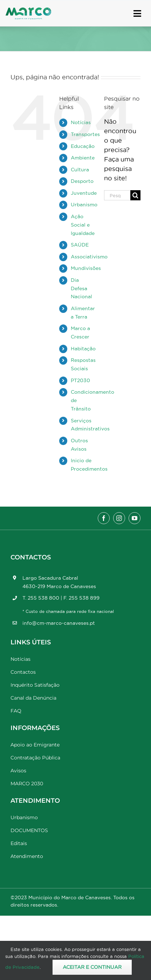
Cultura (80, 170)
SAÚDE (80, 245)
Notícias (81, 122)
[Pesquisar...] (117, 195)
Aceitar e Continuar (92, 967)
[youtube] (135, 518)
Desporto (82, 181)
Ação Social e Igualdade (83, 225)
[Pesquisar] (135, 195)
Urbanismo (84, 205)
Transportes (85, 134)
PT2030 (80, 380)
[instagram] (119, 518)
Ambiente (83, 158)
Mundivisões (86, 268)
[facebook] (104, 518)
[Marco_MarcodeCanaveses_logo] (28, 10)
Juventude (84, 193)
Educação (83, 146)
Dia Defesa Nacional (81, 288)
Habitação (83, 349)
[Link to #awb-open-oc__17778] (137, 13)
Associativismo (89, 257)
